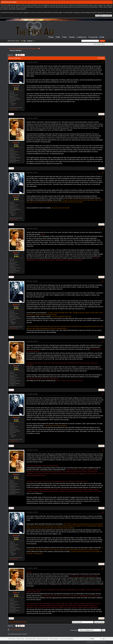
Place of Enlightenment (32, 49)
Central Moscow (20, 49)
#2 (103, 118)
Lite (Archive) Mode (30, 639)
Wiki (59, 37)
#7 (103, 394)
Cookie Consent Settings (67, 639)
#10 (102, 568)
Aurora (15, 86)
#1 (103, 62)
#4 (103, 229)
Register (30, 41)
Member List (82, 37)
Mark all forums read (43, 639)
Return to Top (20, 639)
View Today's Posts (99, 44)
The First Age (11, 49)
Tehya (15, 143)
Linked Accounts (13, 109)
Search (72, 37)
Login (24, 41)
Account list (94, 37)
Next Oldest (13, 622)
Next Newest (22, 622)
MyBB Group (28, 642)
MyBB (16, 642)
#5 (103, 281)
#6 (103, 341)
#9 (103, 512)
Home (52, 37)
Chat (65, 37)
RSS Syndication (54, 639)
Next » (22, 55)
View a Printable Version (16, 630)
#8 (103, 450)
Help (103, 37)
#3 (103, 172)
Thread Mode (101, 58)
